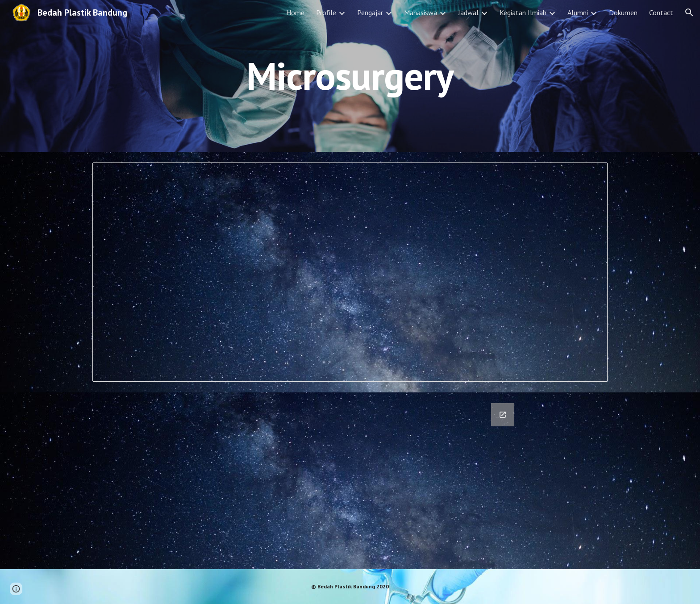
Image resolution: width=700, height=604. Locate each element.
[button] (689, 12)
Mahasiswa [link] (421, 12)
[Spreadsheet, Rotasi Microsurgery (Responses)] (350, 272)
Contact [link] (661, 12)
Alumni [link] (578, 12)
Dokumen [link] (623, 12)
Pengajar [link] (370, 12)
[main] (350, 76)
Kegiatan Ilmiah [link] (523, 12)
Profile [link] (326, 12)
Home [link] (295, 12)
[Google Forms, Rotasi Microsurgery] (350, 481)
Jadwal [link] (468, 12)
